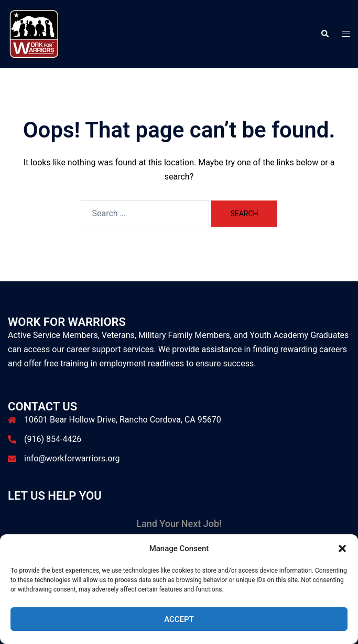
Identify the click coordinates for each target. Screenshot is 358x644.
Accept (179, 619)
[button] (342, 548)
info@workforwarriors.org (72, 458)
